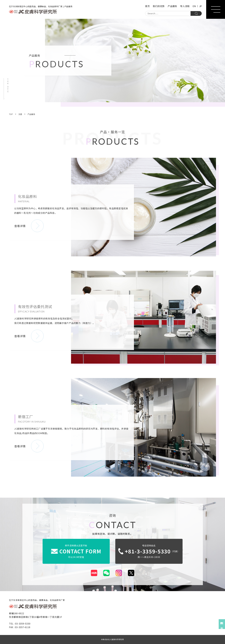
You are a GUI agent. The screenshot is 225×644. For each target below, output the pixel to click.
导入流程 (185, 6)
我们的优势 (159, 6)
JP (201, 6)
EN (194, 6)
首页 (147, 6)
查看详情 (20, 226)
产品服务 (172, 6)
